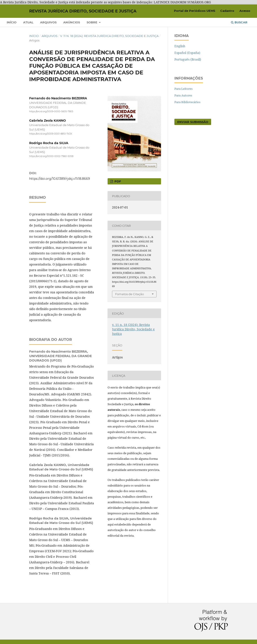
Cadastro (227, 11)
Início (12, 22)
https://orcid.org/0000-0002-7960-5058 (51, 156)
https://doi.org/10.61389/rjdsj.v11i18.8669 (60, 179)
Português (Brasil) (188, 59)
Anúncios (72, 22)
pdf (117, 181)
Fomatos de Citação (130, 294)
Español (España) (187, 53)
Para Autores (183, 95)
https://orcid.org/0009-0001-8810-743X (51, 134)
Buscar (239, 22)
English (180, 46)
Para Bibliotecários (187, 102)
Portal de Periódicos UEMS (195, 11)
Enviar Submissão (193, 122)
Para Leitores (184, 89)
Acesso (245, 11)
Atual (28, 22)
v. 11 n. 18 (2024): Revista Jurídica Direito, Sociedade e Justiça (109, 36)
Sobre (92, 22)
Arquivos (48, 22)
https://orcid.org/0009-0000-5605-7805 (51, 111)
